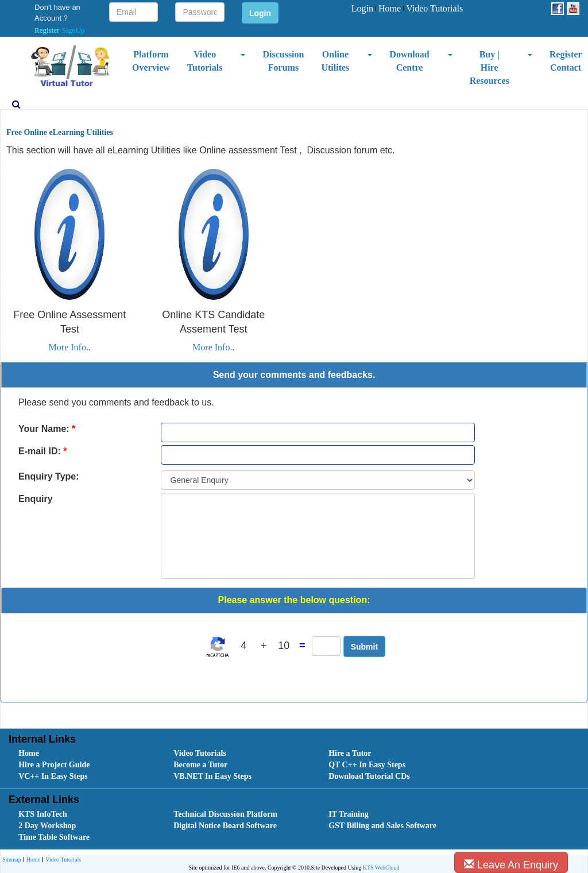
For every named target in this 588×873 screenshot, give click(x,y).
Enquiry (36, 499)
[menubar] (407, 9)
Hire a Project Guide (54, 765)
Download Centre (409, 61)
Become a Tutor (200, 765)
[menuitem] (362, 9)
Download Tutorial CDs (369, 776)
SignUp (73, 30)
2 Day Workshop (47, 826)
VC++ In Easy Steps (53, 776)
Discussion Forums (283, 61)
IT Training (349, 814)
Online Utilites (335, 61)
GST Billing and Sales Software (382, 826)
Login (362, 8)
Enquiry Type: (49, 476)
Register (47, 30)
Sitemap (12, 860)
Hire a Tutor (350, 753)
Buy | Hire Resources (490, 67)
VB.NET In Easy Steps (212, 776)
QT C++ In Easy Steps (367, 765)
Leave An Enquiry (511, 865)
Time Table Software (54, 837)
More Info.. (70, 347)
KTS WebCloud (381, 868)
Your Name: (47, 429)
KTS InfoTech (43, 814)
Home (388, 8)
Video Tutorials (433, 8)
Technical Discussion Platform (225, 814)
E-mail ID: (42, 451)
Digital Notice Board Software (225, 826)
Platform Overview (151, 61)
